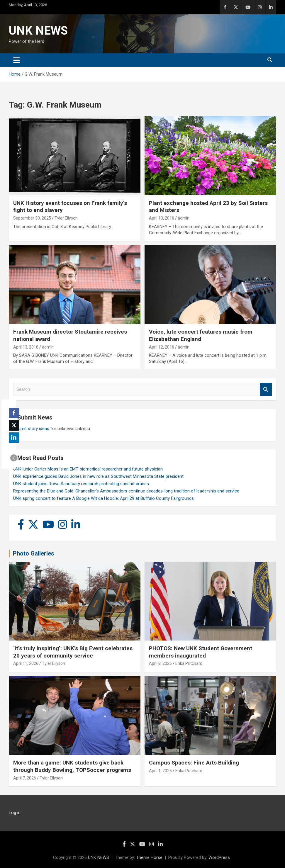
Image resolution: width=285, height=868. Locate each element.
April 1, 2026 (160, 771)
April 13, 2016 (162, 218)
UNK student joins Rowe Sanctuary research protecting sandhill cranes (81, 484)
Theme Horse (149, 857)
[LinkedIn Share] (14, 438)
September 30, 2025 (32, 218)
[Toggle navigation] (17, 60)
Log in (15, 813)
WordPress (219, 857)
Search (266, 389)
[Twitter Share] (14, 425)
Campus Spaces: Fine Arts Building (194, 763)
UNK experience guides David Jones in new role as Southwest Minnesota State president (98, 476)
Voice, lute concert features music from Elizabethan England (201, 335)
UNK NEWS (38, 31)
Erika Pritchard (189, 663)
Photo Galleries (34, 553)
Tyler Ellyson (66, 218)
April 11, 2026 (26, 663)
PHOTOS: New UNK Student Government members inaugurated (201, 652)
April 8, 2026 (160, 663)
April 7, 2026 (25, 778)
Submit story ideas (31, 429)
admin (184, 218)
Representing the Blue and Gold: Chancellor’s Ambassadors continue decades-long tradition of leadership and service (126, 491)
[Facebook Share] (14, 413)
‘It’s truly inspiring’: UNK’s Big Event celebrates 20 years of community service (73, 652)
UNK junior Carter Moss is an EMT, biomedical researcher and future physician (88, 469)
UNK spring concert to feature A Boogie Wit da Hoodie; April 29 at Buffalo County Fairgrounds (104, 498)
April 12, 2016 (162, 347)
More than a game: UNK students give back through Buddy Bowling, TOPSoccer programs (72, 766)
